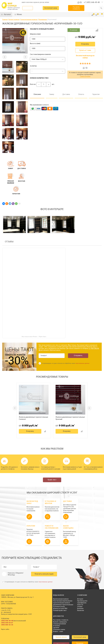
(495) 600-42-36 (7, 625)
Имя (5, 567)
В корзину (85, 44)
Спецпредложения (78, 603)
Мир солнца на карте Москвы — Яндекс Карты (34, 337)
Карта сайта (5, 629)
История (62, 599)
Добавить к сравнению (97, 30)
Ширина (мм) (35, 34)
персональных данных (82, 363)
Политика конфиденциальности (48, 637)
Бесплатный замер (54, 8)
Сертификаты (63, 603)
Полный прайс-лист (43, 611)
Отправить (76, 356)
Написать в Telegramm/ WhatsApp (16, 574)
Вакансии (62, 611)
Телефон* (44, 356)
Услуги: (33, 66)
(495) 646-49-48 (7, 621)
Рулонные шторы (42, 607)
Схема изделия (85, 77)
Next (92, 408)
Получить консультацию (44, 574)
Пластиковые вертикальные (46, 601)
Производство (64, 601)
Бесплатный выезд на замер (85, 57)
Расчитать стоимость (78, 8)
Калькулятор (45, 627)
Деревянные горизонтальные (47, 605)
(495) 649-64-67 (7, 623)
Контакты (62, 609)
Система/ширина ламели (40, 54)
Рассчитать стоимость (79, 599)
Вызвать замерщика (78, 601)
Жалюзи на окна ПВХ (44, 609)
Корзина (100, 15)
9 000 (82, 37)
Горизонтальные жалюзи (45, 603)
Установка (75, 605)
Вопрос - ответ (76, 611)
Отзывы (61, 607)
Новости (62, 605)
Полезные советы (77, 609)
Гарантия (74, 607)
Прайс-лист (52, 480)
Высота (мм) (35, 44)
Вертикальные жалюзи (44, 599)
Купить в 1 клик (85, 50)
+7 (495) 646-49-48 (92, 2)
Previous (13, 408)
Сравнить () (92, 15)
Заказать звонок (30, 8)
